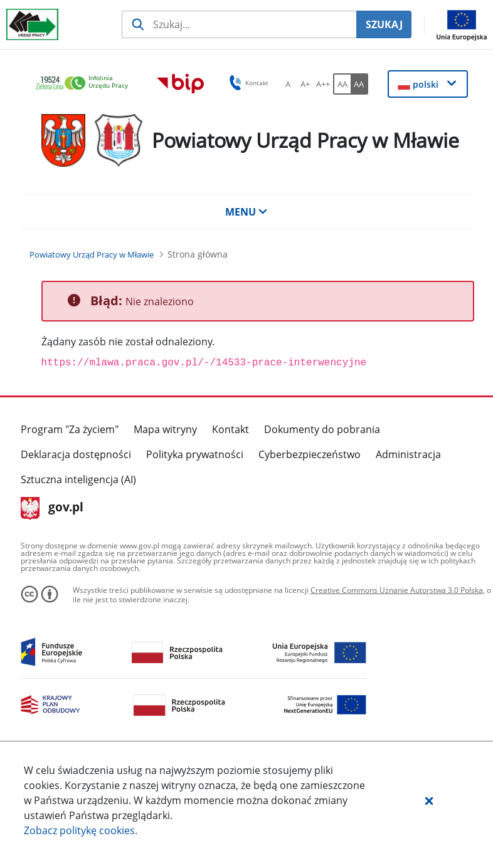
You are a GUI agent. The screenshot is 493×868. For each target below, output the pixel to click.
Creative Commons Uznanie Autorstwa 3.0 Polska (397, 590)
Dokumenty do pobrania (322, 429)
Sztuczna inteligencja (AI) (78, 479)
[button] (429, 800)
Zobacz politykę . (81, 830)
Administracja (408, 454)
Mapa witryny (165, 429)
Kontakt (231, 429)
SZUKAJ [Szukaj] (384, 24)
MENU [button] (246, 212)
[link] (85, 84)
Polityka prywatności (195, 454)
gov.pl (52, 508)
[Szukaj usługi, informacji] (239, 24)
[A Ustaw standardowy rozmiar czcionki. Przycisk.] (288, 84)
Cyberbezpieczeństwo (310, 454)
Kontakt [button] (247, 83)
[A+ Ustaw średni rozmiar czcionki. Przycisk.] (305, 84)
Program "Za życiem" (70, 429)
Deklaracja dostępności (76, 454)
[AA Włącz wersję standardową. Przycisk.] (342, 84)
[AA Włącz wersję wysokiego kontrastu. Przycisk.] (359, 84)
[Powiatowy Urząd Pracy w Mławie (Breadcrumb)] (92, 254)
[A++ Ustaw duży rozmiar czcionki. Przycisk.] (323, 84)
